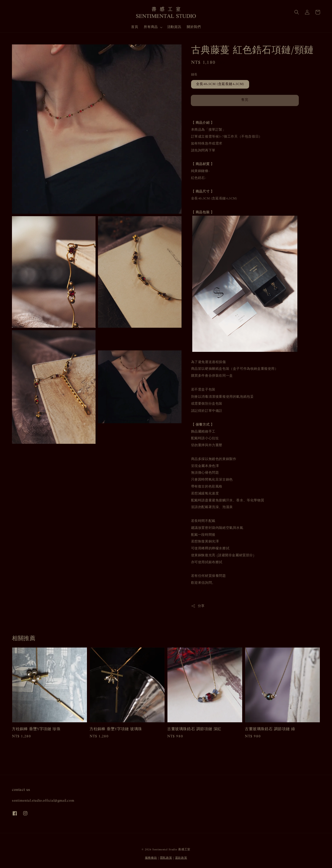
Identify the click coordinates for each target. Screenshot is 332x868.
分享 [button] (198, 606)
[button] (297, 12)
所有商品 (151, 27)
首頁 (135, 27)
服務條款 (151, 858)
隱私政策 (166, 858)
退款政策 (181, 858)
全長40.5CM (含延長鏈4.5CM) (220, 84)
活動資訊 (174, 27)
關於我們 (194, 27)
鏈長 (194, 75)
